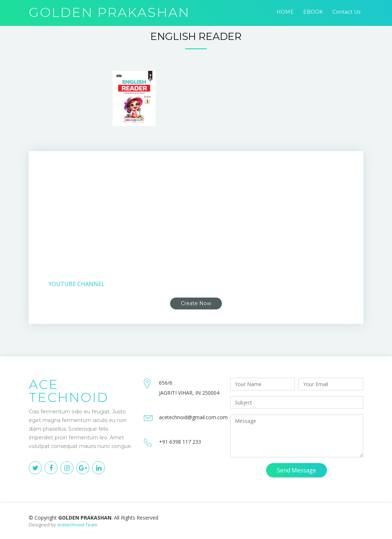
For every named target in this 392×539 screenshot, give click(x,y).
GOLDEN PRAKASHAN (109, 12)
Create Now (196, 303)
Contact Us (346, 12)
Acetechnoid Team (77, 525)
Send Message (297, 470)
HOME (285, 12)
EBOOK (313, 12)
